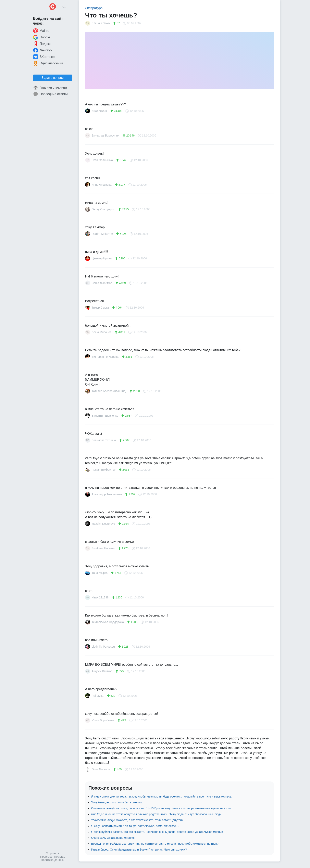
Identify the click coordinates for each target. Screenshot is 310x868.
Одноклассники (48, 63)
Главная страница (50, 88)
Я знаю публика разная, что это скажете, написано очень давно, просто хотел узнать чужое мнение (157, 832)
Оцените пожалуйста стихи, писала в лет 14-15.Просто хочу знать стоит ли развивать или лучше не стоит (161, 808)
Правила (46, 857)
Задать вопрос (52, 78)
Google (42, 37)
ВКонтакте (44, 57)
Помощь (60, 857)
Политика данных (52, 860)
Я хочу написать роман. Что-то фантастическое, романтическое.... (135, 826)
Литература (94, 8)
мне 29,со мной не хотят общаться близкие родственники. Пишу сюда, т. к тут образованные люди (156, 814)
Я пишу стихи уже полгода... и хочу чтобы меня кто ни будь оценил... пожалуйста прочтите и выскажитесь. (162, 796)
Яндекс (42, 44)
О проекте (52, 853)
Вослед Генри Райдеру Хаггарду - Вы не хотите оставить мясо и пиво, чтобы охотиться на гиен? (155, 844)
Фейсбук (43, 50)
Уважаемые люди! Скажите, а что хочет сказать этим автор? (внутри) (137, 820)
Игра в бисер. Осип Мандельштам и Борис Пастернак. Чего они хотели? (139, 850)
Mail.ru (41, 31)
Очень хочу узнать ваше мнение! (113, 838)
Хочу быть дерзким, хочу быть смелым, (117, 802)
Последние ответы (50, 94)
